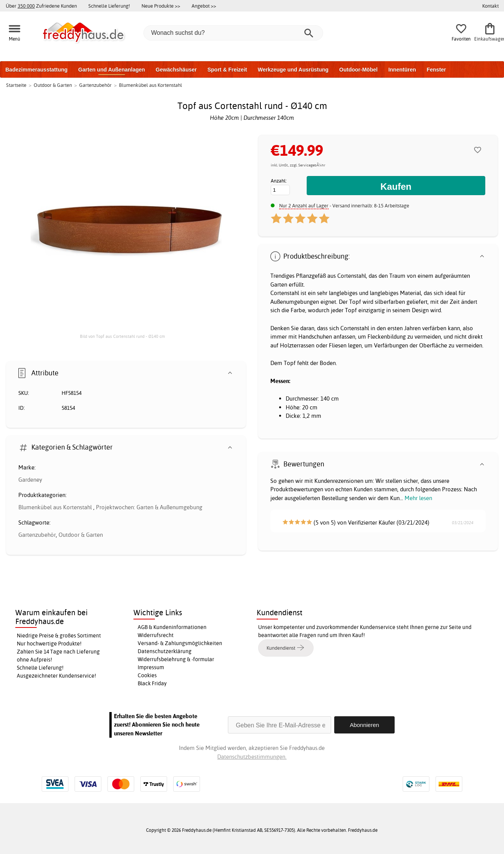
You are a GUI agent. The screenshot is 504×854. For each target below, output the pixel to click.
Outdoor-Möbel (358, 70)
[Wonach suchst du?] (233, 33)
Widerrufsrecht (156, 635)
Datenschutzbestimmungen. (252, 757)
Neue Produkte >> (161, 6)
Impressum (151, 667)
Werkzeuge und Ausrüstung (293, 70)
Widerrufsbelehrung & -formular (176, 659)
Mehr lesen (418, 498)
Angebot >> (204, 6)
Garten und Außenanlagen (112, 70)
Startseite (16, 85)
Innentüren (402, 70)
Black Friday (152, 683)
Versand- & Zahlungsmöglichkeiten (180, 643)
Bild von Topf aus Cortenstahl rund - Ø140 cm (122, 336)
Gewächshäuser (176, 70)
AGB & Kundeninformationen (172, 627)
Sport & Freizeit (227, 70)
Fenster (437, 70)
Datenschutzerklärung (165, 651)
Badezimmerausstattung (37, 70)
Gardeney (30, 480)
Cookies (147, 675)
